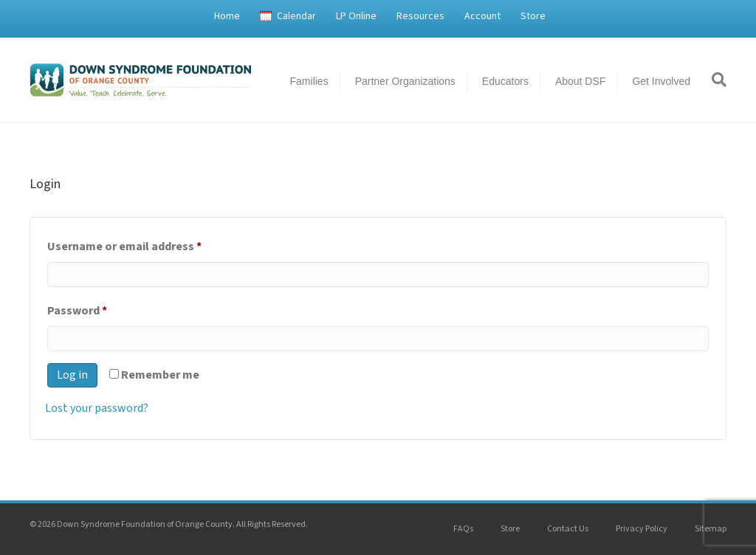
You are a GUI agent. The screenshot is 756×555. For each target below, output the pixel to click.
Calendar (296, 16)
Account (482, 16)
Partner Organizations (405, 81)
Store (533, 16)
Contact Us (568, 529)
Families (309, 81)
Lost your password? (97, 408)
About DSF (580, 81)
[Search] (714, 80)
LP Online (356, 16)
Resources (420, 16)
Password (101, 309)
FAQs (463, 529)
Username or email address (148, 245)
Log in (72, 375)
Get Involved (661, 81)
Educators (505, 81)
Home (227, 16)
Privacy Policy (642, 529)
